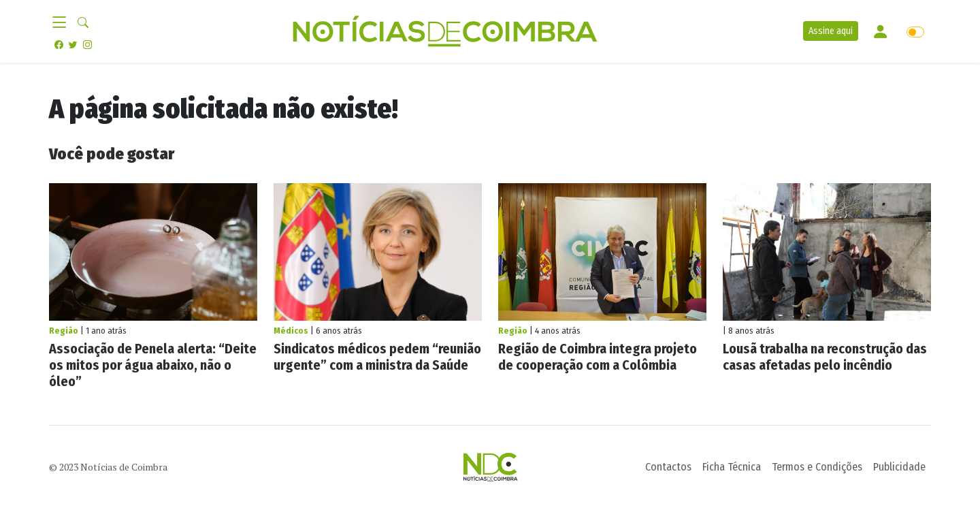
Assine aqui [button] (831, 31)
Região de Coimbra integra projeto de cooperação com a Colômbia (598, 357)
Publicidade (899, 467)
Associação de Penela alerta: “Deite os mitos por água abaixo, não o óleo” (153, 365)
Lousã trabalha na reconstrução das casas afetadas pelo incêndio (825, 357)
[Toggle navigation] (63, 23)
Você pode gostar (112, 154)
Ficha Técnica (732, 467)
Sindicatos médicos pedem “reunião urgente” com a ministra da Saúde (377, 357)
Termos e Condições (817, 467)
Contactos (668, 467)
